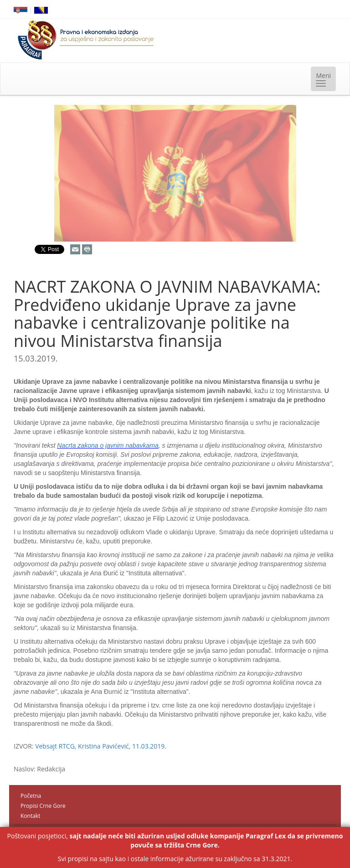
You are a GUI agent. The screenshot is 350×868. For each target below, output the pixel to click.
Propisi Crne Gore (43, 806)
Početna (31, 796)
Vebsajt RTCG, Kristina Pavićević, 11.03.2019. (101, 746)
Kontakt (30, 816)
